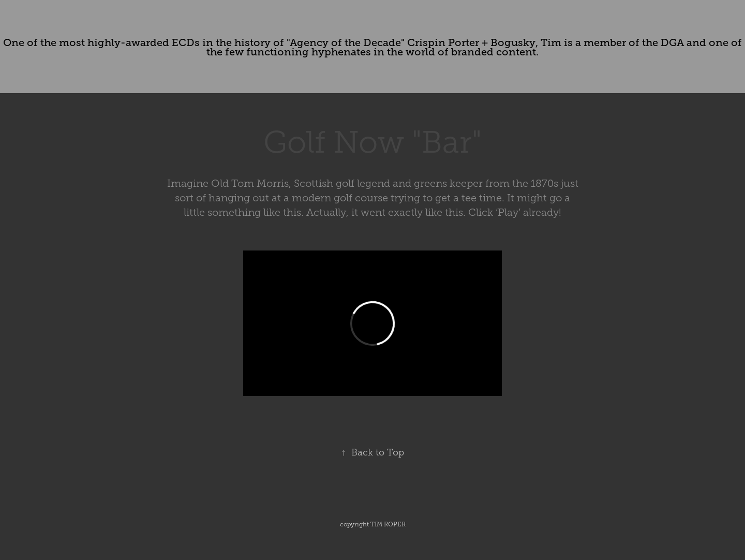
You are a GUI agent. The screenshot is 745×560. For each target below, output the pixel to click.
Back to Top (373, 452)
